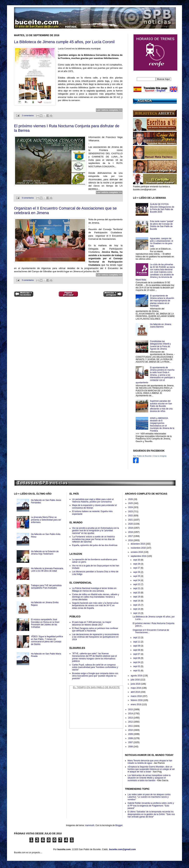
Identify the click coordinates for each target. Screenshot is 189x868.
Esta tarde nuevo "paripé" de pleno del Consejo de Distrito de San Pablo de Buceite (162, 225)
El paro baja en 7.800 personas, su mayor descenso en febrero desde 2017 (92, 623)
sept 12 (137, 638)
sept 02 (137, 666)
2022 (131, 516)
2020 (131, 524)
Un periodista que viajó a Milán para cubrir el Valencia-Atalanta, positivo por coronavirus (93, 501)
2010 (131, 730)
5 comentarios (28, 280)
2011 (131, 726)
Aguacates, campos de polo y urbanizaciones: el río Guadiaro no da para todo (162, 242)
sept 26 (137, 572)
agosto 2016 (137, 676)
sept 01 (137, 671)
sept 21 (137, 588)
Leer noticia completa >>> (109, 110)
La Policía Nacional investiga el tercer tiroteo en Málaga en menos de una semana (94, 589)
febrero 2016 (137, 700)
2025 (131, 503)
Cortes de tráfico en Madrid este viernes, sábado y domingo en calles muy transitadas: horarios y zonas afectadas (96, 597)
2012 (131, 722)
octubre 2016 (137, 552)
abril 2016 (136, 692)
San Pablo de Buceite (142, 456)
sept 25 (137, 576)
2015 (131, 710)
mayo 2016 (136, 688)
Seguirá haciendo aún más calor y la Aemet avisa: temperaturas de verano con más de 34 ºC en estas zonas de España (95, 606)
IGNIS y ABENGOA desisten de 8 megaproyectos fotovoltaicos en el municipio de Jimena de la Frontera (162, 425)
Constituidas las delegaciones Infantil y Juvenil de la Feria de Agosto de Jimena (160, 345)
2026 (131, 499)
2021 (131, 520)
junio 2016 (136, 684)
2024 (131, 507)
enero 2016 (136, 704)
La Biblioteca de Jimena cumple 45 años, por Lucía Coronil (64, 42)
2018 (131, 532)
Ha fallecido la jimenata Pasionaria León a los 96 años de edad (47, 570)
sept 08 (137, 650)
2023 (131, 512)
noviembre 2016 (139, 548)
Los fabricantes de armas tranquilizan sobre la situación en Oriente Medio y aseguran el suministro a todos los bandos (149, 778)
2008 (131, 738)
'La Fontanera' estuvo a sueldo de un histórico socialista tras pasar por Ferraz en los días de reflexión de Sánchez (94, 539)
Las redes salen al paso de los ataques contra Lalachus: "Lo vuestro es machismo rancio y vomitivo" (149, 797)
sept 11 (137, 642)
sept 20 (137, 593)
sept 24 (137, 580)
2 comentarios (28, 115)
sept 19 (137, 597)
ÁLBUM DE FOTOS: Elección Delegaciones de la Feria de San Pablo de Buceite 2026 (162, 208)
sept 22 (137, 584)
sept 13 (137, 613)
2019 (131, 528)
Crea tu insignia (160, 456)
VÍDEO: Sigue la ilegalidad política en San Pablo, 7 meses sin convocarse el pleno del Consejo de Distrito (47, 640)
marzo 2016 (137, 696)
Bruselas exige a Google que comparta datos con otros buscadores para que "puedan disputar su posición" (95, 676)
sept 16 (137, 601)
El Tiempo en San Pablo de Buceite (96, 687)
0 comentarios (28, 198)
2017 (131, 536)
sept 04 (137, 662)
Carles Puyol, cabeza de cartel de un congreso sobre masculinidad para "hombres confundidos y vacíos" (95, 667)
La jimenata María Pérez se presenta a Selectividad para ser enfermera (46, 520)
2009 (131, 734)
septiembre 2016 (139, 556)
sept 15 (137, 605)
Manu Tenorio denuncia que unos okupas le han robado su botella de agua (150, 762)
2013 (131, 718)
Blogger (119, 825)
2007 (131, 742)
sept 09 (137, 646)
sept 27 (137, 568)
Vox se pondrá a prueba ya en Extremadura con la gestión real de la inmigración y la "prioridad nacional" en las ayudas (96, 531)
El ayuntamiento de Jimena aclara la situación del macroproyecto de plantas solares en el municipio (162, 301)
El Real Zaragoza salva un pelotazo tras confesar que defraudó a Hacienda (95, 630)
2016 (131, 540)
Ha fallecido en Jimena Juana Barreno (161, 326)
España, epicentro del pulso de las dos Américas (95, 545)
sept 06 (137, 658)
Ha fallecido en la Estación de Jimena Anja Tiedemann (45, 553)
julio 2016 (136, 680)
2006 (131, 747)
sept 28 (137, 564)
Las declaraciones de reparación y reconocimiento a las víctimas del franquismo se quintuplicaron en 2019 (96, 637)
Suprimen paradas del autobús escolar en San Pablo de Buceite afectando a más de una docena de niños (161, 406)
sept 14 (137, 609)
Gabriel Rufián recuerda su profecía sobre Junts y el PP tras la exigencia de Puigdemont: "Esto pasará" (151, 806)
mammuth (90, 825)
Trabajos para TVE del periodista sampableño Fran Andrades (46, 587)
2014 (131, 714)
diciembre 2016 (138, 544)
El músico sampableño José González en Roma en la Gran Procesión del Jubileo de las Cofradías (45, 623)
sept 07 (137, 654)
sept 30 (137, 560)
